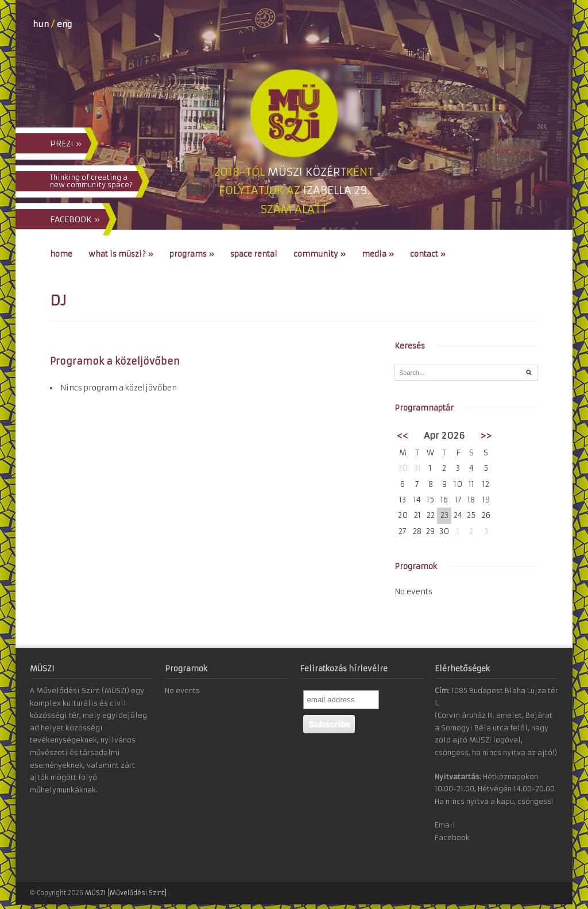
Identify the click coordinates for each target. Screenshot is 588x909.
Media (378, 254)
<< (403, 436)
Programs (192, 254)
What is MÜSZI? (121, 254)
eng (64, 24)
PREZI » (66, 144)
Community (320, 254)
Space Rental (254, 254)
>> (486, 436)
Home (61, 254)
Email (445, 825)
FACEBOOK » (75, 219)
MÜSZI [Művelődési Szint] (126, 893)
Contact (428, 254)
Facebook (452, 838)
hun (41, 24)
